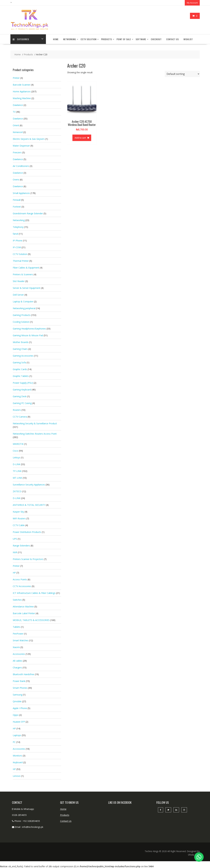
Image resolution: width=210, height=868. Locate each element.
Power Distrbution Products (27, 532)
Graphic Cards (20, 369)
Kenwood (18, 132)
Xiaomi (16, 647)
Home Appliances (22, 91)
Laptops (17, 735)
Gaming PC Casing (22, 403)
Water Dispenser (21, 146)
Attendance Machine (23, 606)
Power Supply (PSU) (23, 383)
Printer (16, 78)
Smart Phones (20, 688)
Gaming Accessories (23, 356)
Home (56, 39)
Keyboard (18, 762)
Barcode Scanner (22, 85)
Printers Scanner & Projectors (28, 559)
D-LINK (17, 464)
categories (21, 39)
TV (14, 112)
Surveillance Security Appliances (29, 484)
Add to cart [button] (80, 138)
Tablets (17, 627)
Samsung (18, 694)
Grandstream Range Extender (28, 213)
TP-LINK (17, 471)
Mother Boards (21, 342)
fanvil (15, 234)
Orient (16, 125)
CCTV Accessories (22, 586)
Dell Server (18, 295)
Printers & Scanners (23, 274)
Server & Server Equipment (27, 288)
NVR (15, 552)
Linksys (16, 457)
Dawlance (18, 105)
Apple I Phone (20, 708)
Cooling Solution (21, 322)
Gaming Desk (20, 396)
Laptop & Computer (23, 301)
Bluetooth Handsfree (24, 674)
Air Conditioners (21, 166)
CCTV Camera (20, 417)
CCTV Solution (89, 39)
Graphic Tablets (21, 376)
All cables (18, 661)
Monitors (17, 755)
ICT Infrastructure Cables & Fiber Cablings (34, 593)
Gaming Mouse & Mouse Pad (28, 335)
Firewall (17, 200)
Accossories (19, 749)
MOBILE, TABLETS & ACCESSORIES (31, 620)
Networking (70, 39)
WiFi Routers (19, 518)
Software (141, 39)
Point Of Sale (124, 39)
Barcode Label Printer (24, 613)
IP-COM (17, 247)
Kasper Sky (18, 512)
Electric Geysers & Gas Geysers (29, 139)
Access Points (20, 579)
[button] (199, 857)
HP (14, 572)
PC (14, 742)
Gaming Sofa (19, 362)
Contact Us (173, 39)
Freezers (17, 152)
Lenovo (17, 776)
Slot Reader (19, 281)
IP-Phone (18, 240)
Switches (17, 600)
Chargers (17, 667)
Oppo (16, 715)
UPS (15, 539)
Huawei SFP (19, 722)
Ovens (16, 179)
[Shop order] (182, 74)
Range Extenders (21, 545)
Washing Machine (22, 98)
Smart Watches (21, 640)
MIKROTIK (18, 444)
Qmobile (17, 701)
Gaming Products (22, 315)
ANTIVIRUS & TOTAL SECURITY (29, 505)
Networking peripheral (24, 308)
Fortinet (17, 206)
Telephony (18, 227)
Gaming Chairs (20, 349)
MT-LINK (17, 478)
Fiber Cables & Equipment (26, 267)
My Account (192, 3)
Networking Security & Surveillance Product (35, 423)
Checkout (156, 39)
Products (106, 39)
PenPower (18, 633)
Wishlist (188, 39)
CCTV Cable (19, 525)
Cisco (16, 451)
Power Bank (19, 681)
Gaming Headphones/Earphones (29, 328)
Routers (17, 410)
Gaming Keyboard (22, 389)
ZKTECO (17, 491)
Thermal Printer (21, 261)
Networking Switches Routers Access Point (35, 434)
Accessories (19, 654)
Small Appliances (21, 193)
